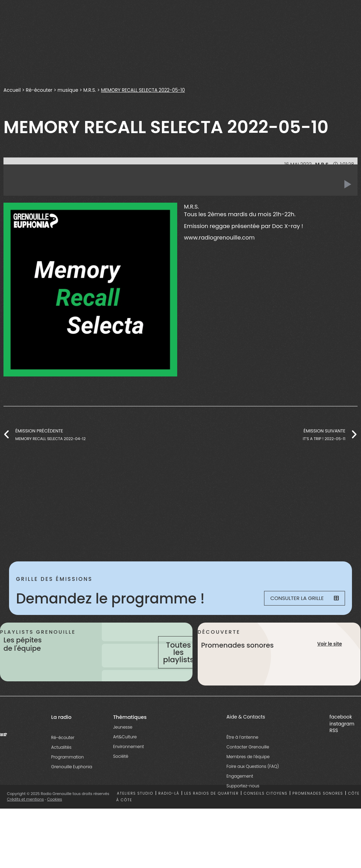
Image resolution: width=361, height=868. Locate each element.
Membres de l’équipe (248, 769)
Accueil (12, 90)
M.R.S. (91, 90)
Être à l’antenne (243, 750)
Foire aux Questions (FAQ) (253, 779)
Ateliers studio (135, 807)
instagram (342, 737)
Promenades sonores (318, 807)
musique (69, 90)
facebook (341, 730)
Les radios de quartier (212, 807)
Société (121, 769)
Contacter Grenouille (248, 760)
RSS (334, 744)
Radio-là (169, 807)
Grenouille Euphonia (72, 780)
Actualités (61, 760)
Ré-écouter (40, 90)
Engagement (240, 789)
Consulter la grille (301, 599)
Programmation (67, 770)
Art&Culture (125, 750)
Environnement (128, 759)
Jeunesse (123, 740)
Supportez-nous (243, 799)
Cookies (55, 812)
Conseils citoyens (265, 807)
